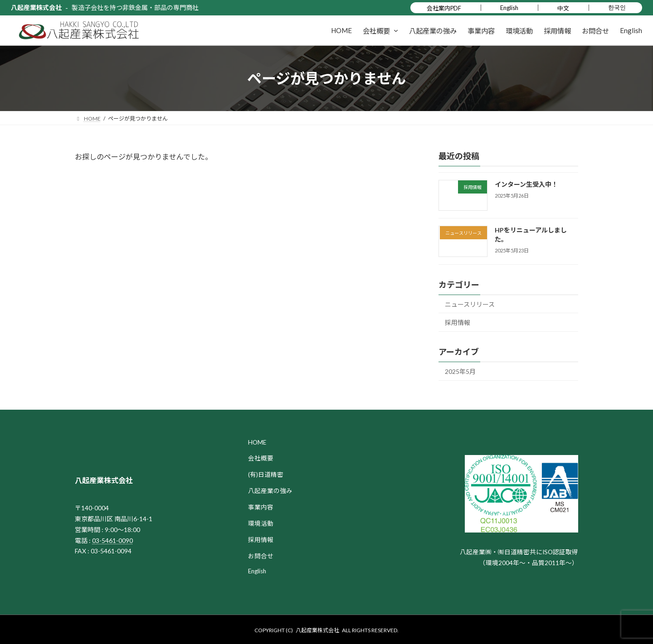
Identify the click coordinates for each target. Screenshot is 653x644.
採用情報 (458, 322)
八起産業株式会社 (36, 7)
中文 (563, 8)
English (509, 8)
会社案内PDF (444, 8)
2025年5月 (460, 371)
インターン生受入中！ (526, 184)
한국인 (617, 7)
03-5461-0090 (112, 540)
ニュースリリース (470, 304)
